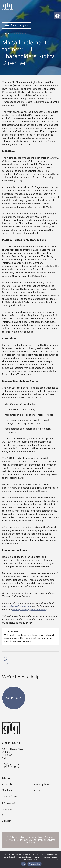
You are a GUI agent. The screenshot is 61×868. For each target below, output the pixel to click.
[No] (58, 859)
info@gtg (7, 764)
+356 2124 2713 (10, 767)
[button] (57, 16)
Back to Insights (17, 26)
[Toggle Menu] (57, 6)
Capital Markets (20, 34)
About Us (7, 784)
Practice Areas (9, 796)
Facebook (7, 809)
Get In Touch (14, 698)
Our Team (7, 790)
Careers (36, 790)
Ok (23, 864)
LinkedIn (7, 821)
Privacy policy (34, 864)
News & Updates (41, 784)
